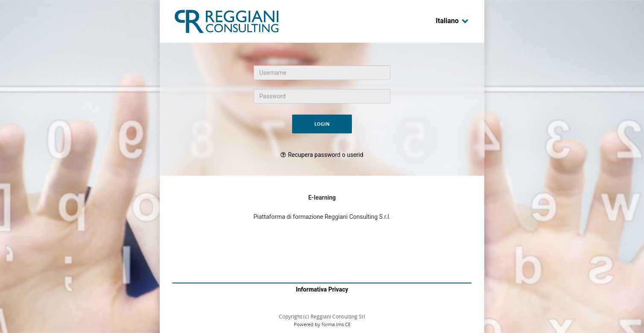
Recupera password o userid (325, 155)
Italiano (452, 21)
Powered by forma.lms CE (322, 324)
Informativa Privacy (322, 289)
